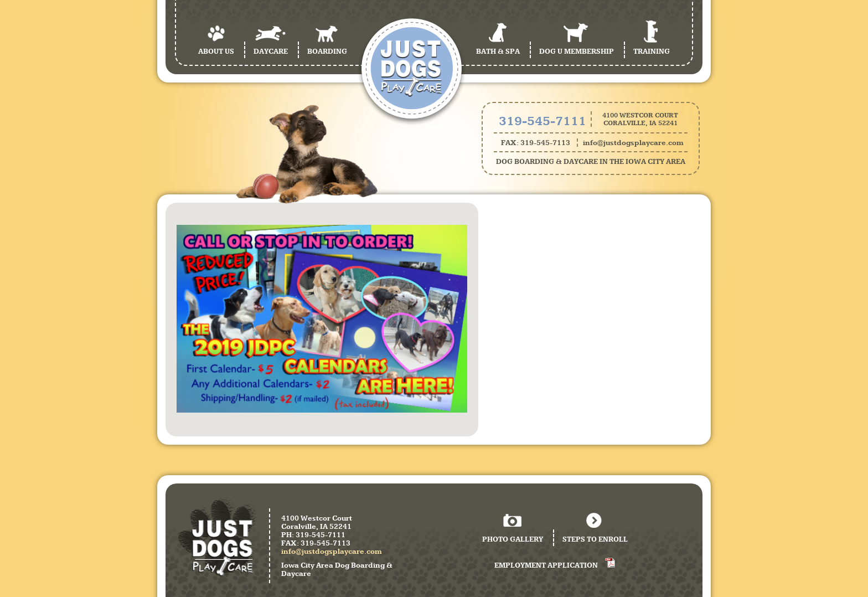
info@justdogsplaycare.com (633, 143)
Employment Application (546, 565)
